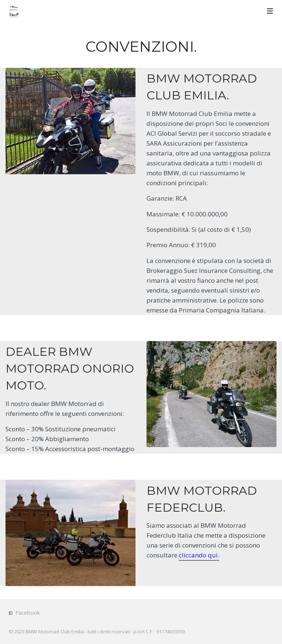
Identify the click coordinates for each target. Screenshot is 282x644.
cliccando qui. (199, 555)
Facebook (28, 612)
